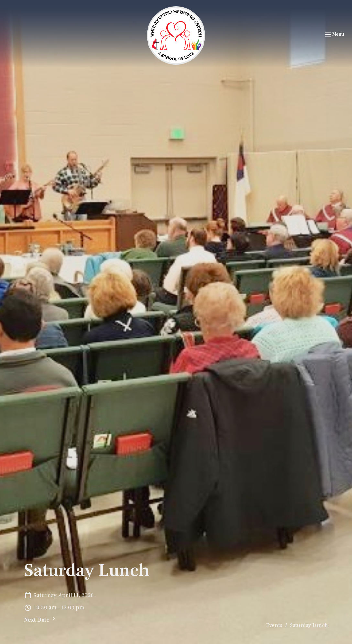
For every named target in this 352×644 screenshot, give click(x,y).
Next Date (40, 620)
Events (274, 625)
